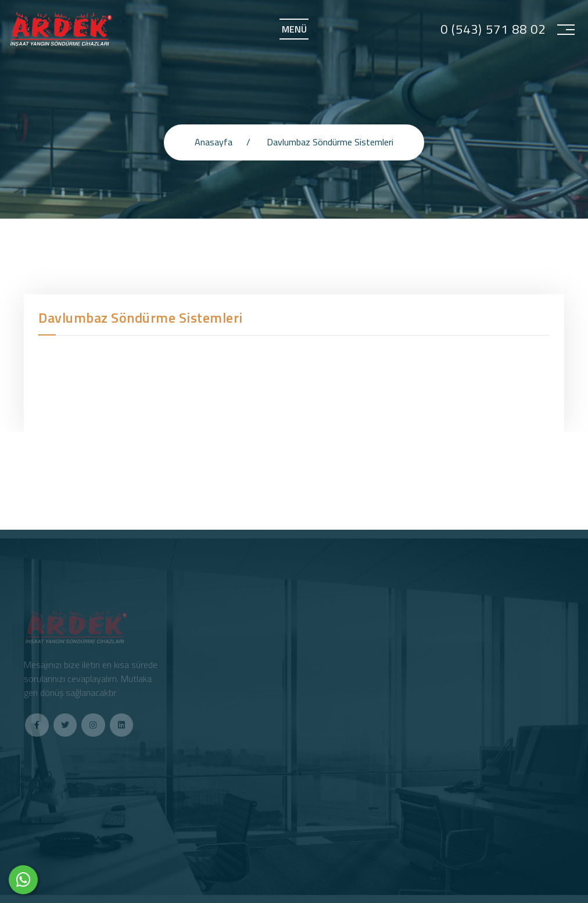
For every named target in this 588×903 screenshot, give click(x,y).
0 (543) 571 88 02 (493, 29)
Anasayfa (214, 142)
